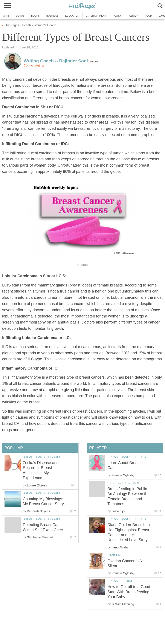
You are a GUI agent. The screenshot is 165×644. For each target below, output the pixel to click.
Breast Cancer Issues (127, 457)
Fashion (133, 16)
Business (53, 16)
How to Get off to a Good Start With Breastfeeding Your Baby (129, 592)
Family (117, 16)
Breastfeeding (121, 581)
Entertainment (96, 16)
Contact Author (34, 65)
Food (148, 16)
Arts (6, 16)
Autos (20, 16)
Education (72, 16)
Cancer (114, 555)
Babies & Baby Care (124, 483)
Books (35, 16)
